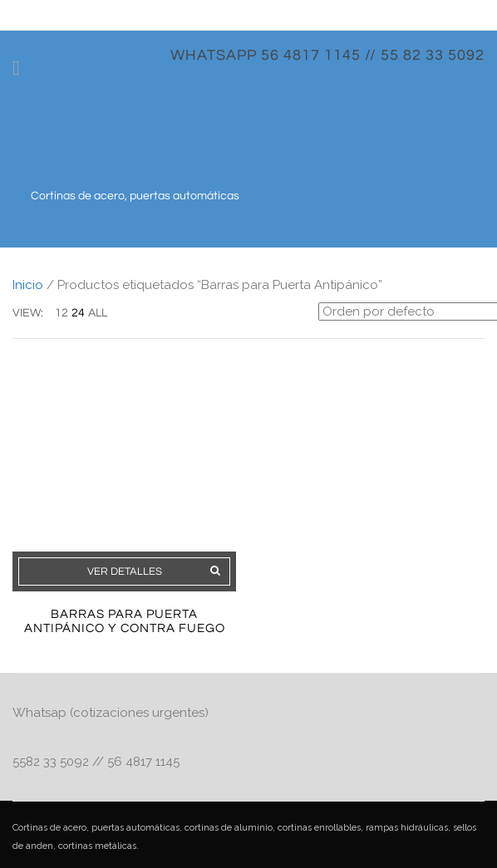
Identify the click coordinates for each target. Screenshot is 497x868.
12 (62, 313)
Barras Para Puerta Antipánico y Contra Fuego (125, 621)
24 (78, 313)
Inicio (28, 285)
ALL (98, 313)
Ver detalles (125, 571)
